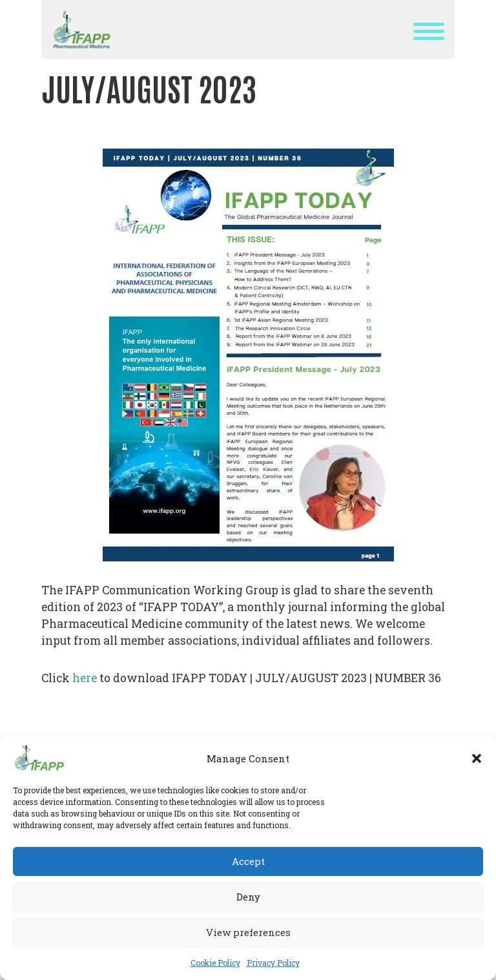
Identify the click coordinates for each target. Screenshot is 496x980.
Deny (248, 897)
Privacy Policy (273, 963)
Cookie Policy (215, 963)
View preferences (248, 932)
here (83, 678)
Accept (248, 861)
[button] (477, 758)
